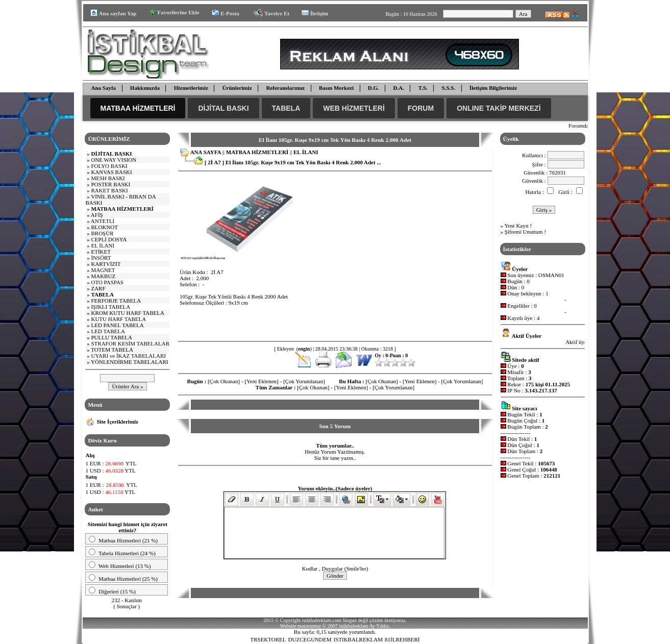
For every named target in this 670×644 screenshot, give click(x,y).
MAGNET (103, 270)
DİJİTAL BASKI (223, 108)
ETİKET (101, 252)
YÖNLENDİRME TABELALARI (129, 362)
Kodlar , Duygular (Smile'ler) (335, 568)
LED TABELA (108, 331)
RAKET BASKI (109, 190)
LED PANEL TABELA (117, 325)
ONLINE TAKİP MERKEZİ (499, 108)
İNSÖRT (101, 258)
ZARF (98, 288)
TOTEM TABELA (112, 350)
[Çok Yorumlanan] (304, 381)
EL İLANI (103, 245)
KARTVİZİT (106, 264)
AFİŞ (97, 215)
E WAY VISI (114, 160)
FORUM (421, 108)
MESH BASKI (108, 178)
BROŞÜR (102, 233)
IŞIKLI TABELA (110, 307)
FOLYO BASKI (109, 166)
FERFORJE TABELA (116, 301)
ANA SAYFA (206, 152)
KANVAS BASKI (111, 172)
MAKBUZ (103, 276)
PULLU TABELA (111, 337)
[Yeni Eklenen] (261, 381)
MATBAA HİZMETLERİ (138, 108)
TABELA (286, 108)
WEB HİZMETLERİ (354, 108)
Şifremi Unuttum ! (525, 232)
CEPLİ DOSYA (109, 239)
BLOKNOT (104, 227)
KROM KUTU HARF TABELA (127, 313)
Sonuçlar (127, 606)
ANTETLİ (103, 221)
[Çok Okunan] (224, 381)
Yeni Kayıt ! (518, 226)
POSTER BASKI (110, 184)
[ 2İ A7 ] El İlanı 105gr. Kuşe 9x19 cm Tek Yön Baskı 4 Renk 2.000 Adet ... (293, 162)
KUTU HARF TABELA (118, 319)
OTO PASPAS (107, 282)
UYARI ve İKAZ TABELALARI (128, 356)
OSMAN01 (551, 275)
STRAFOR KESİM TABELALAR (130, 343)
